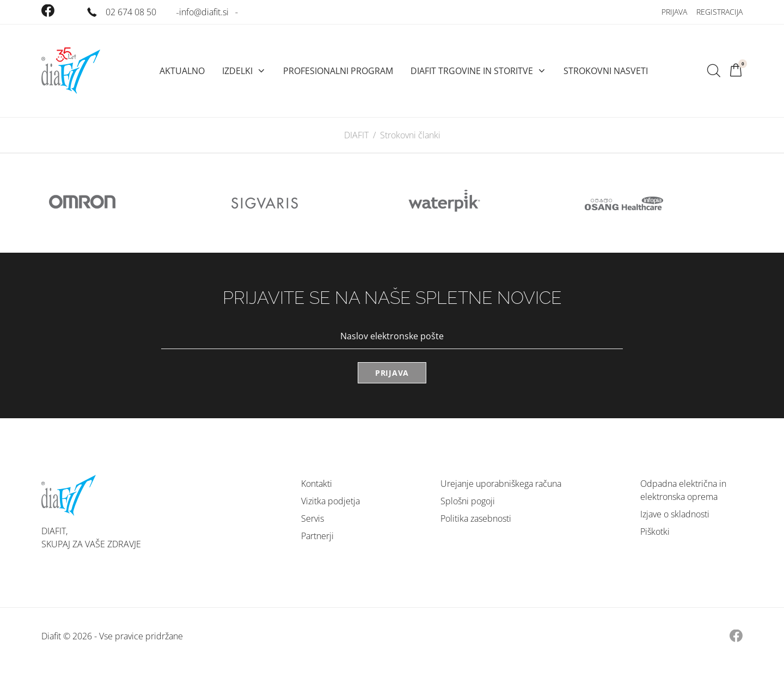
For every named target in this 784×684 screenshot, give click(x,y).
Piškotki (655, 532)
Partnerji (317, 536)
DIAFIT (356, 135)
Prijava (674, 12)
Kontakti (317, 484)
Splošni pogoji (468, 501)
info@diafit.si (204, 12)
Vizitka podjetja (330, 501)
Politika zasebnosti (476, 518)
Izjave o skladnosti (675, 514)
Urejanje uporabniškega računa (501, 484)
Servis (313, 518)
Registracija (719, 12)
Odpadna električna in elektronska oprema (683, 490)
